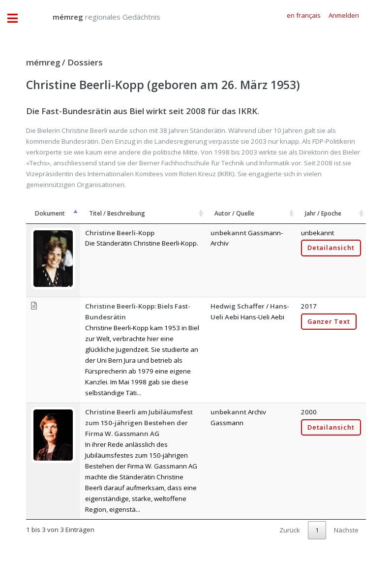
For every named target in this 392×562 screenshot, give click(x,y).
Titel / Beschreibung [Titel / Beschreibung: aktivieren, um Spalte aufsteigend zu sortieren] (117, 213)
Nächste (346, 530)
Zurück (290, 530)
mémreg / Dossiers (64, 62)
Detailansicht (331, 248)
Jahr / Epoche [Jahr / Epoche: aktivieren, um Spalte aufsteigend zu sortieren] (323, 213)
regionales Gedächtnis (97, 17)
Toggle (18, 18)
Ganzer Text (329, 322)
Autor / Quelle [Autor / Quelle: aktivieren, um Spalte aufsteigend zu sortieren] (234, 213)
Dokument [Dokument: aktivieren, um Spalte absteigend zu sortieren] (50, 213)
